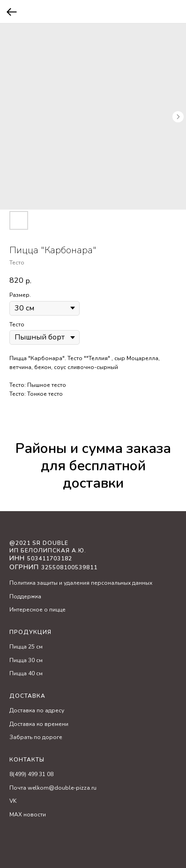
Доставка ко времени (39, 724)
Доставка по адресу (37, 710)
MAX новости (28, 815)
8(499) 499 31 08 (31, 774)
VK (13, 801)
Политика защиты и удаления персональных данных (81, 583)
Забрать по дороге (36, 737)
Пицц (16, 647)
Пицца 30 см (26, 660)
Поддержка (25, 596)
